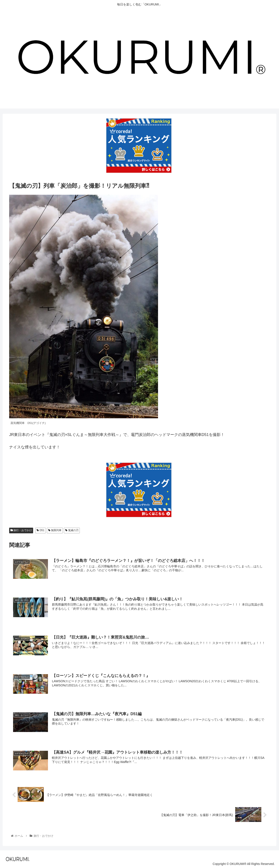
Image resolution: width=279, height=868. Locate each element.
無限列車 (55, 530)
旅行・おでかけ (21, 530)
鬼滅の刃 (72, 530)
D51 (40, 530)
